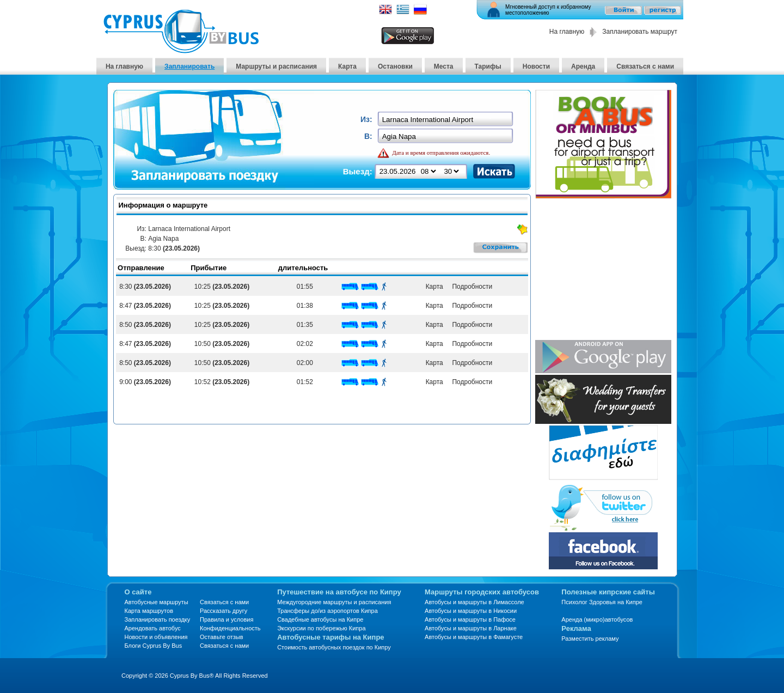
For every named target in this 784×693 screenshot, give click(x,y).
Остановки (395, 66)
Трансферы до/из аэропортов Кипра (327, 611)
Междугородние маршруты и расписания (334, 602)
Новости (536, 66)
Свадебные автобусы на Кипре (320, 619)
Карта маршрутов (149, 611)
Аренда (583, 66)
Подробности (470, 287)
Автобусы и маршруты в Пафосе (470, 619)
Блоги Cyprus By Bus (154, 646)
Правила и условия (226, 619)
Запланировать (189, 66)
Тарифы (488, 66)
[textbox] (446, 120)
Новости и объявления (156, 637)
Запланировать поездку (158, 619)
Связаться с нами (645, 66)
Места (444, 66)
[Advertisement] (603, 270)
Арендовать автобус (153, 628)
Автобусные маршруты (157, 602)
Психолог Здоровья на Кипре (602, 602)
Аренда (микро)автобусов (597, 619)
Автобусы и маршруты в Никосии (471, 611)
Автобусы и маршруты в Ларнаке (471, 628)
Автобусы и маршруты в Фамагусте (474, 637)
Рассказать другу (223, 611)
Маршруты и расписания (276, 66)
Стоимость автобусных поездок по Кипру (334, 647)
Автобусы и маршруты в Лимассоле (474, 602)
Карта (347, 66)
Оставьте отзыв (222, 637)
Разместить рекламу (590, 639)
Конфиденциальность (230, 628)
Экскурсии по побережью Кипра (321, 628)
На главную (567, 32)
